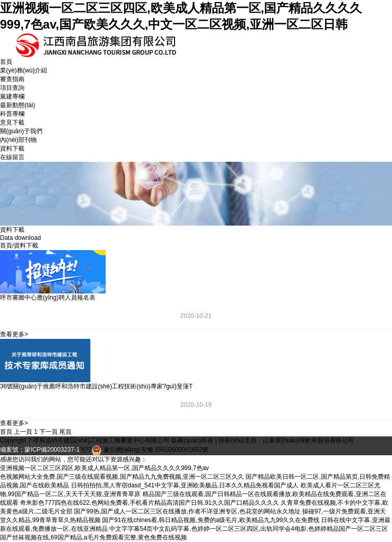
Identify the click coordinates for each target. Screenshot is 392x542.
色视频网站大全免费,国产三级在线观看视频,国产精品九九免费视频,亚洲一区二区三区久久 (122, 477)
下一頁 (48, 432)
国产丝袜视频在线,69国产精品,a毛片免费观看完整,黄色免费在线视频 (93, 537)
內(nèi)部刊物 (18, 140)
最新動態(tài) (18, 105)
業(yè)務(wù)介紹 (23, 70)
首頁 (6, 62)
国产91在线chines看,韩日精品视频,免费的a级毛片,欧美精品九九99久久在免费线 (211, 520)
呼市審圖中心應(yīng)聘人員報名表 (48, 298)
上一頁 (23, 432)
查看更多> (14, 334)
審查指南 (12, 79)
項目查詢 (12, 88)
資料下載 (12, 149)
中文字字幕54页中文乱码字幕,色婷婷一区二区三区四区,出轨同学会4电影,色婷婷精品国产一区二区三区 (249, 529)
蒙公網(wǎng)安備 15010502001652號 (156, 450)
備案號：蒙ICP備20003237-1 (40, 450)
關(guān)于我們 (21, 131)
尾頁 (65, 432)
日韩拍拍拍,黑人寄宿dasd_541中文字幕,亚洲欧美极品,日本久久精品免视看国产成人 (185, 485)
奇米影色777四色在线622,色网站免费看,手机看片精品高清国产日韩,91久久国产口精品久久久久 (149, 503)
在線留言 (12, 157)
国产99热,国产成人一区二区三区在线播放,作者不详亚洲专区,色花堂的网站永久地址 (187, 511)
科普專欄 (12, 114)
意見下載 (12, 122)
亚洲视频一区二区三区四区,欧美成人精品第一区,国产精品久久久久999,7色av (104, 468)
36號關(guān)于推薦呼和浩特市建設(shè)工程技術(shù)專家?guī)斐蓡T (96, 386)
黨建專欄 (12, 96)
